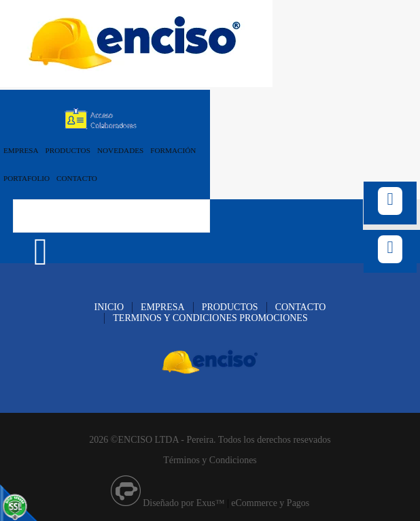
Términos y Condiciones (210, 460)
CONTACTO (77, 178)
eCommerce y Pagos (270, 503)
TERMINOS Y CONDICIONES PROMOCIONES (210, 318)
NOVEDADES (120, 150)
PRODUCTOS (68, 150)
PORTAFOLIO (27, 178)
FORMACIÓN (173, 150)
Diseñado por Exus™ (183, 503)
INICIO (109, 307)
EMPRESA (21, 150)
